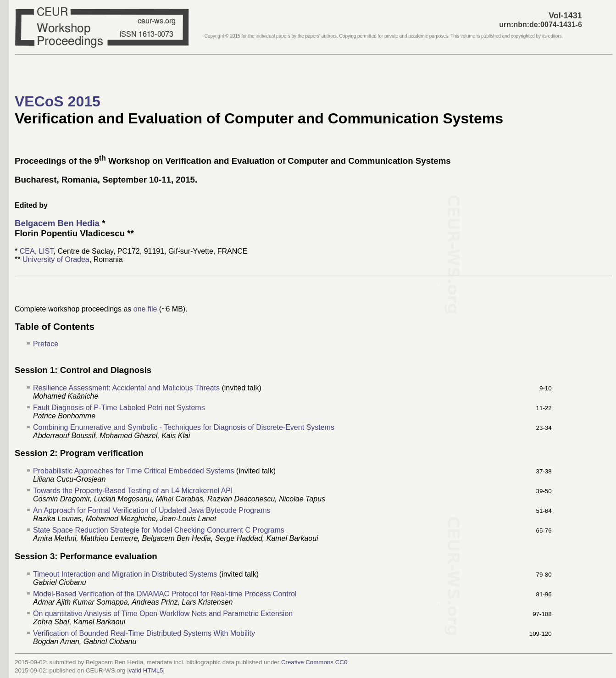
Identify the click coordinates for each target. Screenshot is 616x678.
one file (145, 309)
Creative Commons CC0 (314, 662)
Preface (46, 344)
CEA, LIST (37, 251)
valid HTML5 (146, 670)
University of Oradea (56, 259)
